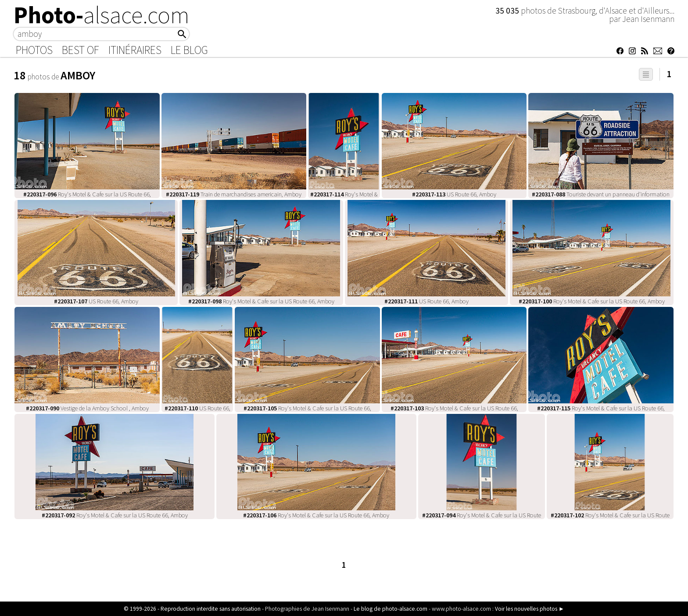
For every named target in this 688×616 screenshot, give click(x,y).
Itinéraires (135, 50)
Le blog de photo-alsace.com (391, 609)
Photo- (102, 15)
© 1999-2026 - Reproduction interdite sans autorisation (192, 609)
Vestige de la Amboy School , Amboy (87, 408)
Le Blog (189, 50)
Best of (81, 50)
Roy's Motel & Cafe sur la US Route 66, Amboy (261, 301)
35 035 (508, 11)
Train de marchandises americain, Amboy (234, 194)
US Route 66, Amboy (454, 194)
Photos (34, 50)
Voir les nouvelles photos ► (530, 609)
